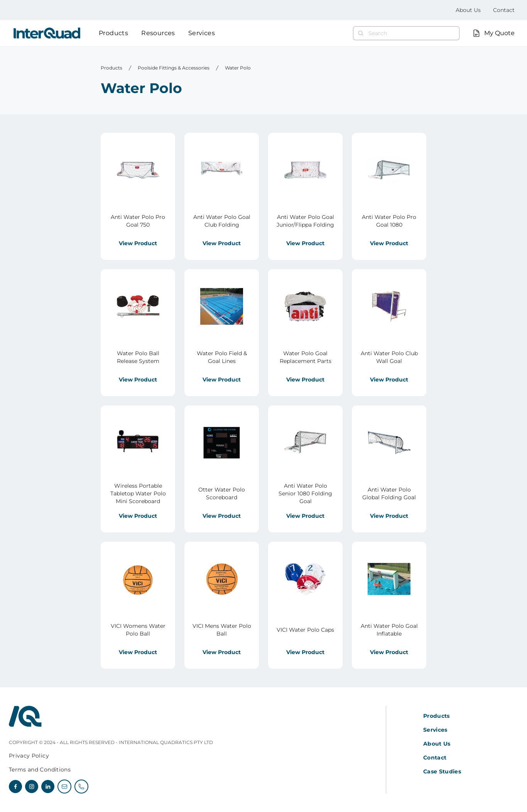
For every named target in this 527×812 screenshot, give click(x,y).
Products (113, 33)
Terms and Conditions (40, 770)
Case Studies (442, 771)
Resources (158, 33)
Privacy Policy (29, 756)
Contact (504, 10)
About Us (468, 10)
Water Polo (238, 68)
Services (202, 33)
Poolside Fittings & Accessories (174, 68)
